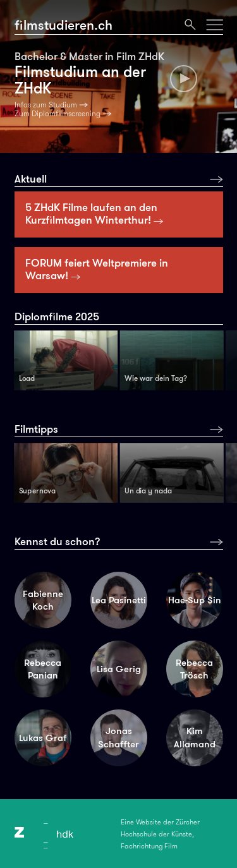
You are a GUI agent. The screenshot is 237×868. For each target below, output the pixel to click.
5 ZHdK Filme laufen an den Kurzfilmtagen (95, 214)
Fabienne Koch (43, 600)
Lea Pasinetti (119, 600)
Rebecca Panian (43, 669)
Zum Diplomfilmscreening (58, 114)
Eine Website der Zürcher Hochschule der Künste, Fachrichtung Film (160, 834)
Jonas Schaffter (118, 738)
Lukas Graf (43, 738)
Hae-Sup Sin (195, 600)
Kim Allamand (195, 738)
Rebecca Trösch (194, 669)
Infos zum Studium (46, 105)
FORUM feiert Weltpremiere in (97, 269)
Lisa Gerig (119, 669)
